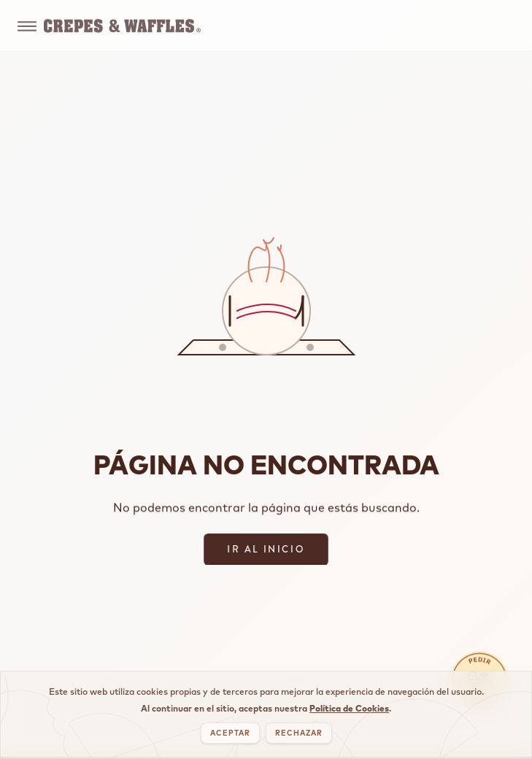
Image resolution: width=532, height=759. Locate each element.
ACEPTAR (230, 733)
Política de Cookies (349, 708)
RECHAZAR (299, 733)
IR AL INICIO (266, 549)
